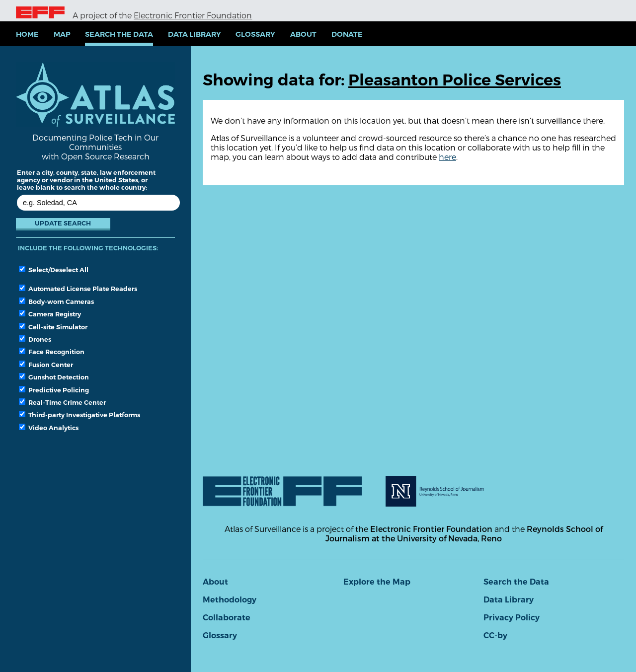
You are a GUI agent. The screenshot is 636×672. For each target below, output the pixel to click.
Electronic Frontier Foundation (193, 15)
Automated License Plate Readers (78, 289)
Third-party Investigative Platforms (79, 415)
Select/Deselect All (54, 270)
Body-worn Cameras (56, 301)
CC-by (495, 635)
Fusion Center (46, 365)
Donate (347, 34)
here (447, 157)
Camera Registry (50, 314)
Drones (35, 339)
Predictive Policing (54, 390)
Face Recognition (52, 352)
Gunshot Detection (54, 377)
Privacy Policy (512, 618)
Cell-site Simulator (53, 327)
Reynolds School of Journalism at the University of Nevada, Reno (464, 533)
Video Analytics (49, 428)
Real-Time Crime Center (62, 402)
